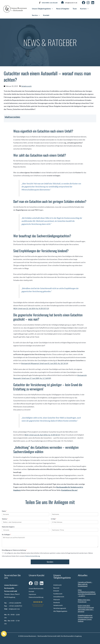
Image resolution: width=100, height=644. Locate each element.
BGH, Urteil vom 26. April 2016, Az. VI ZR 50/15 (42, 435)
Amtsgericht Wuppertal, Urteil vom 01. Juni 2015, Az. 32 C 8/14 (44, 363)
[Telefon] (25, 522)
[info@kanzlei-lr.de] (62, 2)
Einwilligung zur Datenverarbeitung (14, 550)
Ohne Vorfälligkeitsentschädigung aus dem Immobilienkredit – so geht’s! (87, 593)
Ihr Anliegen (6, 534)
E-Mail (54, 519)
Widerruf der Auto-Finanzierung (84, 601)
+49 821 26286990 (15, 603)
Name (4, 511)
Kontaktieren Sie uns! (69, 490)
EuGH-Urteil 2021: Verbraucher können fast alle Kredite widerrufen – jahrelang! (86, 608)
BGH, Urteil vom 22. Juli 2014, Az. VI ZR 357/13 (31, 308)
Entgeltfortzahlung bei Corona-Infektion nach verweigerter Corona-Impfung (85, 618)
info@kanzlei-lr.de (71, 3)
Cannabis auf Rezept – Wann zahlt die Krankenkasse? (85, 584)
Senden (50, 562)
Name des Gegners (8, 527)
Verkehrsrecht (26, 86)
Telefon (5, 519)
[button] (52, 9)
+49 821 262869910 (15, 606)
